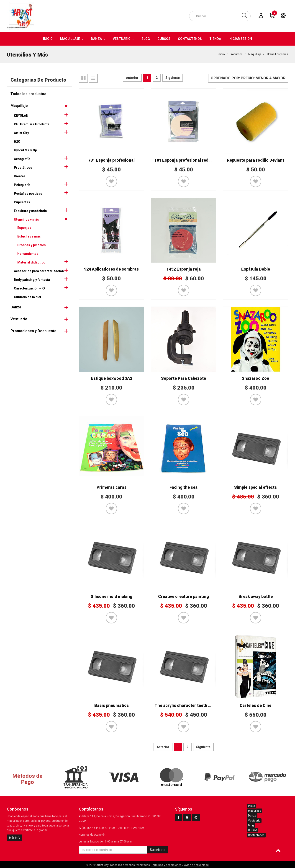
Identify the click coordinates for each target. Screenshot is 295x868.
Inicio (221, 54)
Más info (15, 837)
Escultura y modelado (30, 210)
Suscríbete (158, 849)
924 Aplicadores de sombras (111, 269)
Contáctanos (256, 835)
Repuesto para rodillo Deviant (255, 160)
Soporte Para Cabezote (183, 378)
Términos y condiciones (166, 865)
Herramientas (28, 253)
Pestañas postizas (28, 193)
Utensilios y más (278, 54)
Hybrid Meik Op (25, 150)
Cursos (253, 830)
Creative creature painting (183, 596)
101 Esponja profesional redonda (186, 160)
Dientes (20, 176)
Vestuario (19, 319)
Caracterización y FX (30, 288)
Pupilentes (22, 202)
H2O (17, 141)
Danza (16, 307)
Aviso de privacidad (196, 865)
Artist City (21, 132)
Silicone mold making (112, 596)
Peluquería (22, 184)
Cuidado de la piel (27, 297)
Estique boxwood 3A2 (112, 378)
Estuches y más (29, 236)
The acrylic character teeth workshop (191, 705)
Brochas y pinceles (32, 245)
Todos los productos (28, 93)
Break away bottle (256, 596)
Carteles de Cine (255, 705)
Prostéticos (23, 167)
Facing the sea (183, 487)
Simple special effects (255, 487)
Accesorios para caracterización (39, 271)
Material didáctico (31, 262)
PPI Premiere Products (32, 124)
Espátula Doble (256, 269)
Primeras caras (112, 487)
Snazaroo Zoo (255, 378)
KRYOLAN (21, 115)
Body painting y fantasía (32, 279)
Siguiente (173, 77)
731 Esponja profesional (111, 160)
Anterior (132, 77)
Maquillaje (255, 54)
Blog (251, 825)
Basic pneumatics (112, 705)
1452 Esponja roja (184, 269)
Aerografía (22, 158)
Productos (236, 54)
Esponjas (24, 227)
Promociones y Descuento (33, 330)
